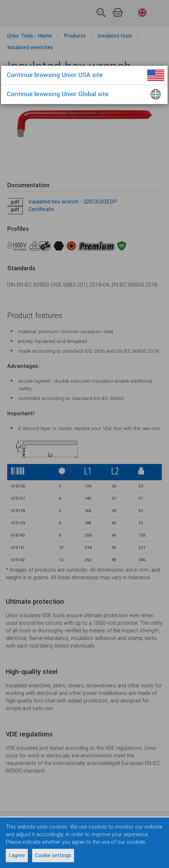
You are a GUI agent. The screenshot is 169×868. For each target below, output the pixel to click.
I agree (17, 856)
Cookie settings (53, 856)
